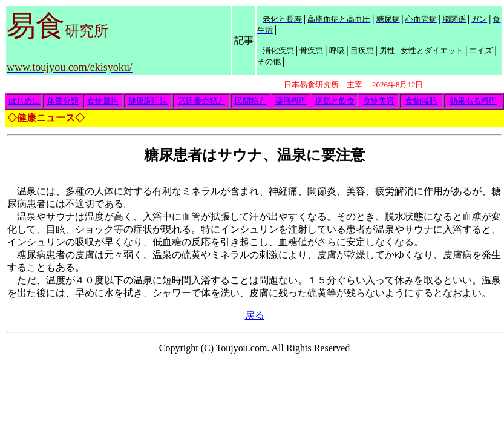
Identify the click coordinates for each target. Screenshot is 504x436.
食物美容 (379, 101)
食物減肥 (421, 101)
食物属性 (103, 101)
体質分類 (63, 101)
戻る (255, 315)
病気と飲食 (335, 101)
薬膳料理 (291, 101)
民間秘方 (250, 101)
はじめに (24, 101)
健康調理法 (148, 101)
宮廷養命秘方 (201, 101)
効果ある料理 (473, 101)
